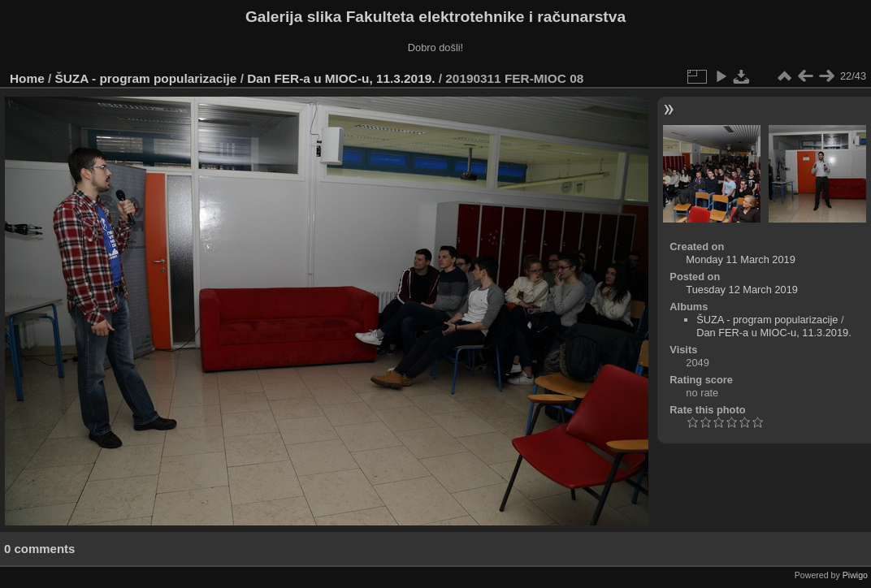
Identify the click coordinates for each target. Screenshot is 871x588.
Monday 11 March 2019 (740, 259)
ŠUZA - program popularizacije (146, 78)
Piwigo (855, 575)
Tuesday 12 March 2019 (742, 290)
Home (27, 78)
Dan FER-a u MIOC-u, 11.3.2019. (341, 78)
